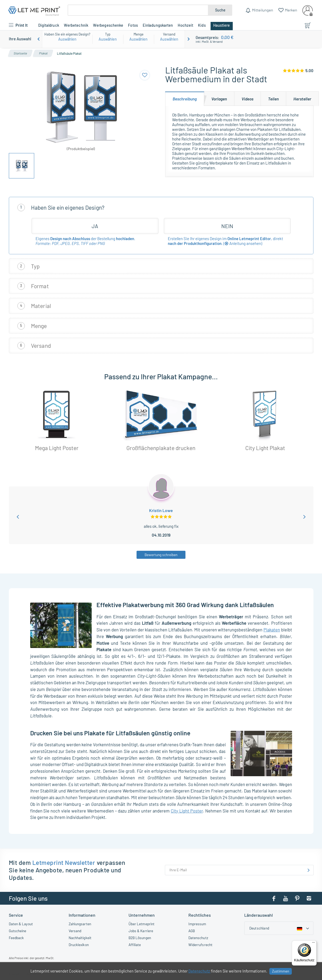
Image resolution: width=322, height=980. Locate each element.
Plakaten (272, 630)
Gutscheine (18, 931)
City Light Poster (187, 811)
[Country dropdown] (279, 928)
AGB (192, 931)
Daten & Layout (21, 924)
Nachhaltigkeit (80, 938)
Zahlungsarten (80, 924)
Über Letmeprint (142, 924)
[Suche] (138, 10)
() (243, 243)
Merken (291, 10)
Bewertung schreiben (161, 555)
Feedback (16, 938)
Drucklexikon (79, 945)
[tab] (185, 99)
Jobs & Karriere (141, 931)
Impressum (197, 924)
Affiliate (135, 945)
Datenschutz (198, 938)
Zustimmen (281, 971)
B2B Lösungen (140, 938)
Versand (75, 931)
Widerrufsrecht (200, 945)
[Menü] (313, 944)
